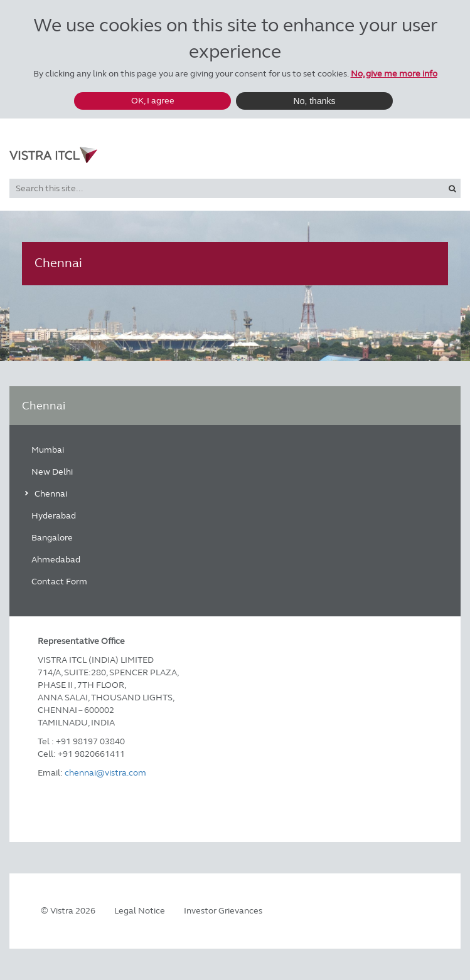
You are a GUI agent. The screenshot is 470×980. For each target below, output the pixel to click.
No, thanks (315, 101)
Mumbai (48, 450)
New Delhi (52, 472)
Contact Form (59, 582)
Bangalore (52, 538)
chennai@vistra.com (105, 773)
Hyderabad (54, 516)
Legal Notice (140, 911)
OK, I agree (153, 101)
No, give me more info (394, 74)
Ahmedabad (56, 560)
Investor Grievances (223, 911)
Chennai (51, 494)
